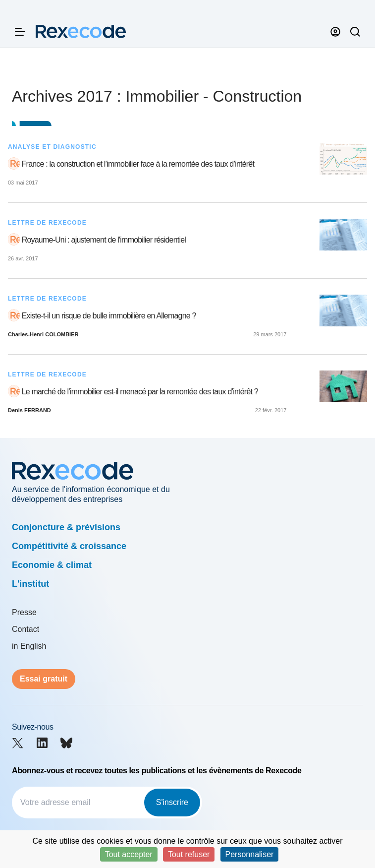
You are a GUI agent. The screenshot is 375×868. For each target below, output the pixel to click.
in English (29, 646)
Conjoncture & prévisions (66, 527)
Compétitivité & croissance (69, 546)
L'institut (30, 584)
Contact (26, 629)
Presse (24, 612)
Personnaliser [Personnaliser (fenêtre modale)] (250, 854)
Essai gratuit (44, 679)
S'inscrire (172, 802)
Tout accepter (129, 854)
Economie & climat (52, 565)
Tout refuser (189, 854)
